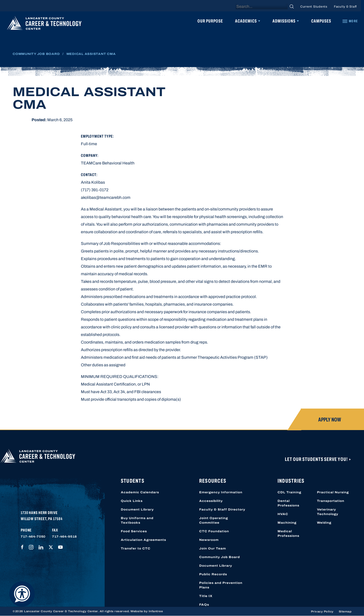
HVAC (283, 514)
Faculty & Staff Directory (222, 509)
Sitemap (345, 611)
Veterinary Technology (328, 512)
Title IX (206, 596)
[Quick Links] (350, 21)
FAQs (204, 605)
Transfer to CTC (136, 548)
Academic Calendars (140, 492)
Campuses (321, 21)
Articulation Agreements (143, 540)
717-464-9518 (64, 537)
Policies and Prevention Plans (221, 585)
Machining (287, 523)
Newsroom (209, 540)
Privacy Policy (322, 611)
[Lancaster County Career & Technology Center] (44, 24)
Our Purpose (210, 21)
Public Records (213, 574)
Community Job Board (36, 54)
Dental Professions (288, 503)
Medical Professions (288, 534)
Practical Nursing (333, 492)
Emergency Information (221, 492)
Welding (324, 523)
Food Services (134, 531)
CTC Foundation (214, 531)
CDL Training (289, 492)
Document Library (137, 509)
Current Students (314, 7)
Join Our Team (213, 548)
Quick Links (132, 501)
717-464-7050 (33, 537)
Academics (246, 21)
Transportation (331, 501)
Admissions (284, 21)
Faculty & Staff (345, 7)
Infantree (156, 611)
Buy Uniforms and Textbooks (137, 520)
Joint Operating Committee (214, 520)
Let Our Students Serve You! (317, 459)
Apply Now (330, 420)
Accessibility (211, 501)
